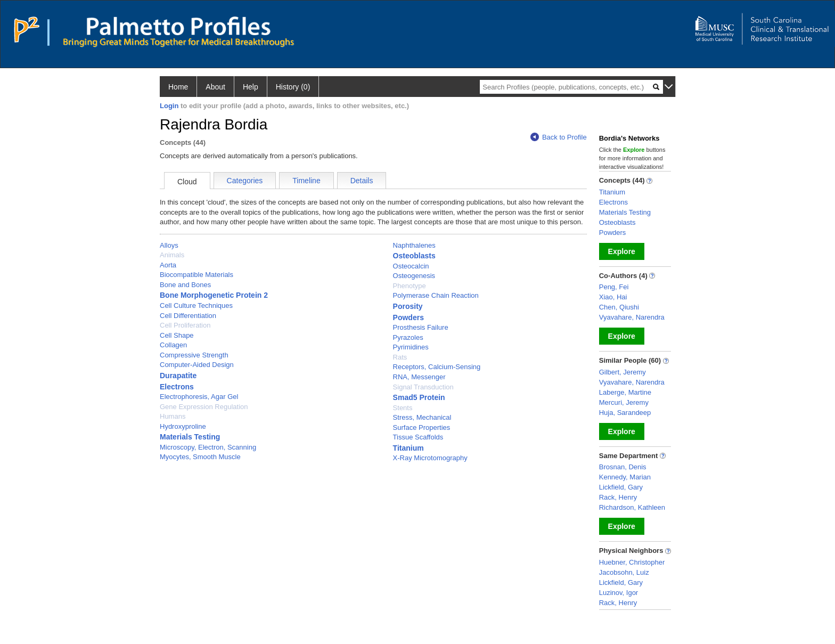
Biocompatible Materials (197, 275)
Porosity (408, 306)
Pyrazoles (408, 337)
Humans (173, 416)
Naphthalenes (414, 245)
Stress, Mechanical (422, 417)
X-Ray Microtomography (430, 458)
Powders (408, 317)
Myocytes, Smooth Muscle (200, 457)
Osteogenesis (414, 276)
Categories (245, 181)
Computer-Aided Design (197, 365)
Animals (172, 255)
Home (178, 87)
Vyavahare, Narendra (632, 317)
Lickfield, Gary (621, 487)
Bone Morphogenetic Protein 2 (214, 295)
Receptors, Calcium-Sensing (437, 367)
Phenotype (410, 286)
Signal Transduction (423, 387)
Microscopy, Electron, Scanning (208, 447)
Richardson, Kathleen (632, 507)
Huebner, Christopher (632, 562)
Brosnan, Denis (623, 467)
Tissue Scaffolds (418, 437)
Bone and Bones (185, 285)
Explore (622, 251)
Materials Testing (190, 437)
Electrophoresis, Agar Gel (199, 397)
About (215, 87)
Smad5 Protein (419, 397)
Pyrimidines (411, 347)
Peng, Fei (614, 287)
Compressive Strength (194, 355)
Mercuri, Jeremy (624, 402)
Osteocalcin (411, 266)
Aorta (168, 265)
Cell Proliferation (185, 325)
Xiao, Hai (613, 297)
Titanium (408, 448)
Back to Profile (559, 137)
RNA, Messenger (419, 377)
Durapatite (178, 376)
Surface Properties (422, 427)
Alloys (169, 245)
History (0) (293, 87)
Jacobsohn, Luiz (624, 572)
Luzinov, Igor (619, 593)
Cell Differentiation (188, 316)
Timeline (306, 181)
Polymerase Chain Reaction (436, 295)
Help (251, 87)
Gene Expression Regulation (204, 407)
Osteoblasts (414, 256)
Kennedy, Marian (625, 477)
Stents (403, 408)
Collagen (173, 345)
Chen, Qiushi (619, 307)
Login (169, 106)
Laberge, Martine (625, 392)
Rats (400, 357)
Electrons (177, 387)
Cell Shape (177, 335)
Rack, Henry (618, 497)
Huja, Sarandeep (625, 413)
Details (362, 181)
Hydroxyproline (183, 426)
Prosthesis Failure (421, 327)
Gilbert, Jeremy (623, 372)
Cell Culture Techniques (196, 305)
